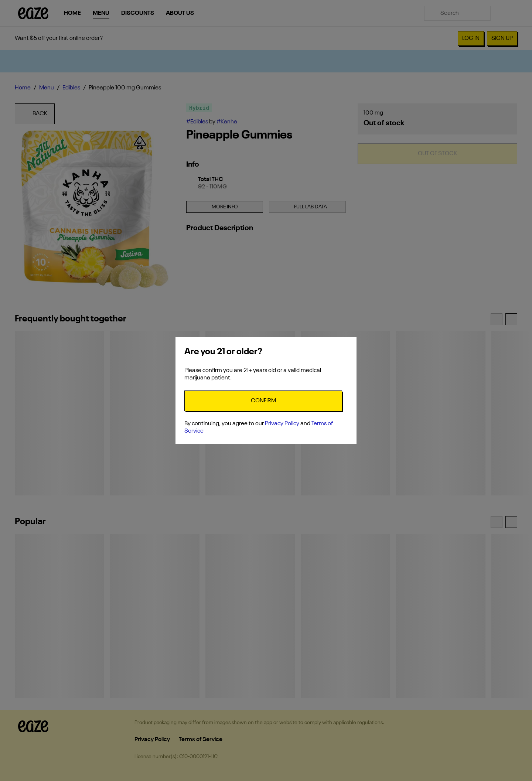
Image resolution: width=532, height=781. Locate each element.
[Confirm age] (263, 401)
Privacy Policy (282, 424)
